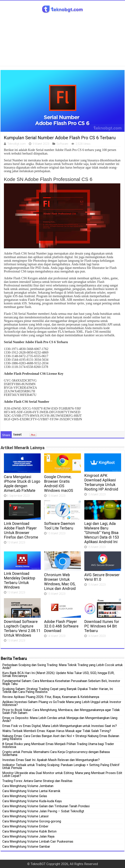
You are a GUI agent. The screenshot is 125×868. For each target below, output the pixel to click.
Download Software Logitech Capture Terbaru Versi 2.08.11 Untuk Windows (22, 628)
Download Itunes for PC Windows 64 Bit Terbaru (102, 626)
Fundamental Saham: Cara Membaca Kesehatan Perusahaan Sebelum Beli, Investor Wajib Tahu (61, 682)
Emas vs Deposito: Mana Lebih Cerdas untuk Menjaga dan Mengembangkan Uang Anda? (60, 719)
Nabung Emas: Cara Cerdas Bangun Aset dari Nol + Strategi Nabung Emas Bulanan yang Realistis (61, 737)
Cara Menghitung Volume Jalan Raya (28, 836)
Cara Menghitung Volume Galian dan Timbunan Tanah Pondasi (46, 806)
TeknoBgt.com (17, 144)
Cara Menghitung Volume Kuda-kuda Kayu (32, 801)
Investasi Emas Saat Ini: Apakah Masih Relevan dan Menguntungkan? (51, 760)
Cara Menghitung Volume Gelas (25, 796)
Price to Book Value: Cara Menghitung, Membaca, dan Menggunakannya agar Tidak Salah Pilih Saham (61, 711)
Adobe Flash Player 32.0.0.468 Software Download (61, 626)
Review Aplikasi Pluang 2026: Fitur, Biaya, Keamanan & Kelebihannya (51, 697)
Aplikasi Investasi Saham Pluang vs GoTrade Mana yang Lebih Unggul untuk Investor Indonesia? (62, 703)
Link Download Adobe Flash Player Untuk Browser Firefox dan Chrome (21, 530)
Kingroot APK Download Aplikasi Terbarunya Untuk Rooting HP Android (101, 482)
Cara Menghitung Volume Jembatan (28, 786)
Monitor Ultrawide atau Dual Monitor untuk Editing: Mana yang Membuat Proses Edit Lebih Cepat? (62, 774)
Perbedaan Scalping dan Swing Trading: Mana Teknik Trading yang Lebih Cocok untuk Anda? (62, 666)
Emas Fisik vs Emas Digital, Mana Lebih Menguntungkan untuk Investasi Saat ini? (60, 726)
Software (62, 144)
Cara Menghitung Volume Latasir (26, 816)
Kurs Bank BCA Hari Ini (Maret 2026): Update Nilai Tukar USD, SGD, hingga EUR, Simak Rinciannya (58, 674)
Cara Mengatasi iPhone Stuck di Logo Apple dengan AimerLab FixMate (22, 484)
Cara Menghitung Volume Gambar (26, 847)
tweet (17, 434)
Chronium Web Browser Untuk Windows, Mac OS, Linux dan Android (60, 582)
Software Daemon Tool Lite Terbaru (60, 526)
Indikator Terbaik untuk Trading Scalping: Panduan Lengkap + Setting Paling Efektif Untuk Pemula (61, 766)
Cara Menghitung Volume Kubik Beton (29, 831)
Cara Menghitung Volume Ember (25, 826)
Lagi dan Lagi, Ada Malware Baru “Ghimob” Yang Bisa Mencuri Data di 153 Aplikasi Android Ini (102, 533)
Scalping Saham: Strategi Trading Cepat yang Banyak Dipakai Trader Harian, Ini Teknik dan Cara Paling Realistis (58, 690)
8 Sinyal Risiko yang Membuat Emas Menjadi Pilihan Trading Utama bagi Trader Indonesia (58, 745)
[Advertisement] (62, 38)
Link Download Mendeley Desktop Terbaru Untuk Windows (20, 580)
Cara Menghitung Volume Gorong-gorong (32, 821)
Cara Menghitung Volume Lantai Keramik (31, 791)
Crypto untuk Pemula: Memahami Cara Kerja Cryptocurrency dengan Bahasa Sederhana (56, 753)
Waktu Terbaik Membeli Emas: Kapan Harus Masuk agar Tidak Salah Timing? (57, 731)
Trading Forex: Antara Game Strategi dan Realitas (37, 781)
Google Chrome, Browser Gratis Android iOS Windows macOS (59, 484)
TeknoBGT (38, 864)
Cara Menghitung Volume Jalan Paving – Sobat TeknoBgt (43, 811)
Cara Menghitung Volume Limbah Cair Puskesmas (38, 841)
